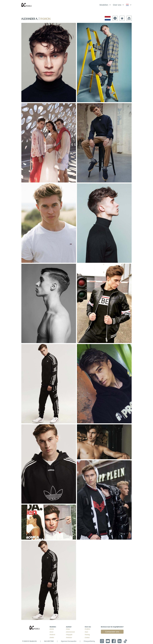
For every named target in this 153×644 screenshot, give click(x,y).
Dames (52, 629)
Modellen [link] (104, 5)
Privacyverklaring (89, 641)
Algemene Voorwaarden (69, 641)
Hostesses (69, 637)
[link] (129, 5)
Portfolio (87, 629)
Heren (51, 632)
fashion (45, 18)
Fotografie (69, 635)
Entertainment (70, 632)
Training (87, 635)
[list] (105, 4)
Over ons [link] (117, 5)
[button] (115, 18)
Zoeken (52, 637)
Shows (68, 629)
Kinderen (52, 635)
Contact (87, 637)
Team (86, 632)
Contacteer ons (112, 632)
